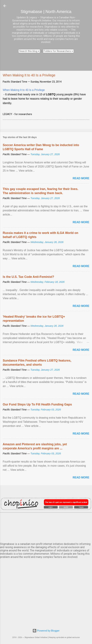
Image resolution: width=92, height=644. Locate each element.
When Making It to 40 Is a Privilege (24, 90)
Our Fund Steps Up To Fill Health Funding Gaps (37, 404)
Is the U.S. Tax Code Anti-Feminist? (28, 277)
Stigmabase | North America (46, 12)
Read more (81, 178)
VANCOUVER (46, 527)
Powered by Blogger (46, 631)
